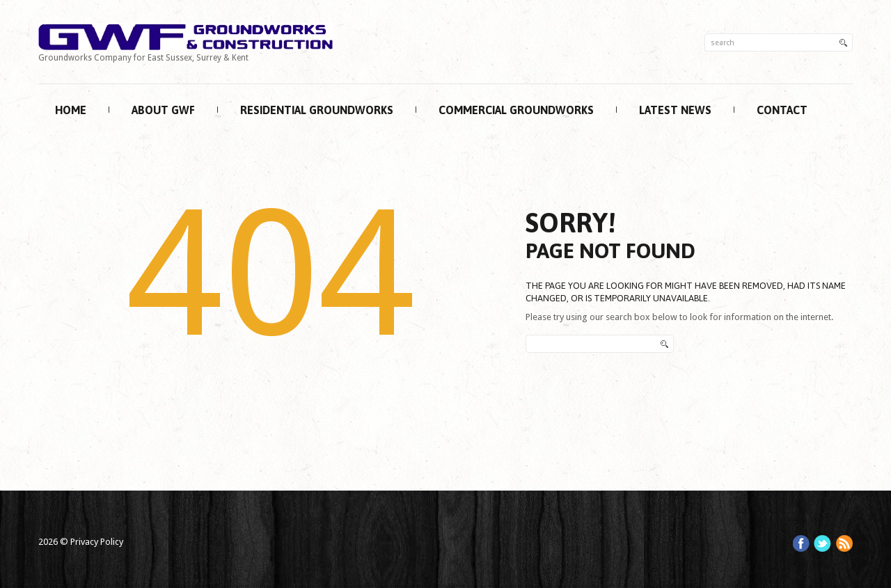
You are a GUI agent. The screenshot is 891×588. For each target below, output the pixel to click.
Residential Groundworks (317, 110)
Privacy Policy (97, 542)
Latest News (675, 110)
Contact (782, 110)
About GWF (163, 110)
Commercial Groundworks (516, 110)
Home (71, 110)
